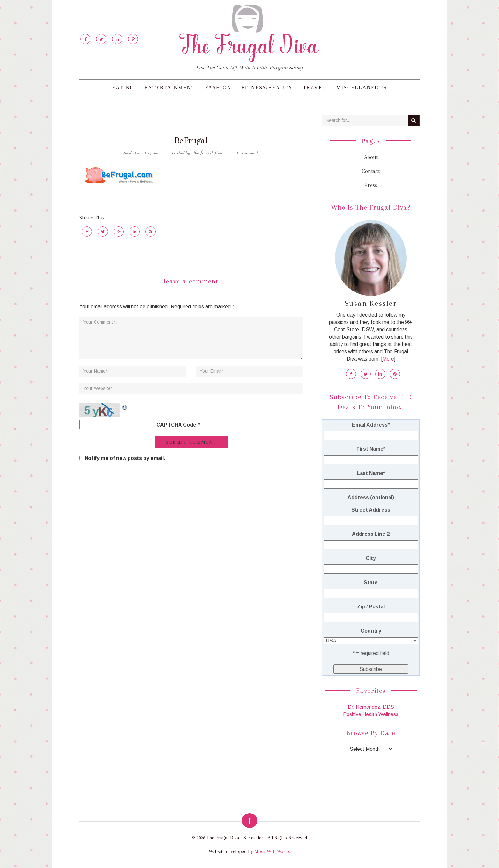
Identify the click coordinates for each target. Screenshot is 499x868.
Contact (371, 171)
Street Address (371, 510)
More (388, 359)
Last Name (371, 473)
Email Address (371, 425)
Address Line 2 (371, 534)
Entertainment (170, 87)
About (371, 157)
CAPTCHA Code (176, 425)
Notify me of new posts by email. (125, 458)
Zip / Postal (371, 607)
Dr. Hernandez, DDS (371, 707)
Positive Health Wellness (371, 714)
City (371, 558)
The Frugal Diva (208, 152)
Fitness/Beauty (267, 87)
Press (371, 185)
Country (371, 631)
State (371, 582)
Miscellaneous (361, 87)
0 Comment (247, 152)
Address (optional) (371, 497)
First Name (371, 449)
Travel (314, 87)
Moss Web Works (272, 851)
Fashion (218, 87)
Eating (123, 87)
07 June (151, 152)
